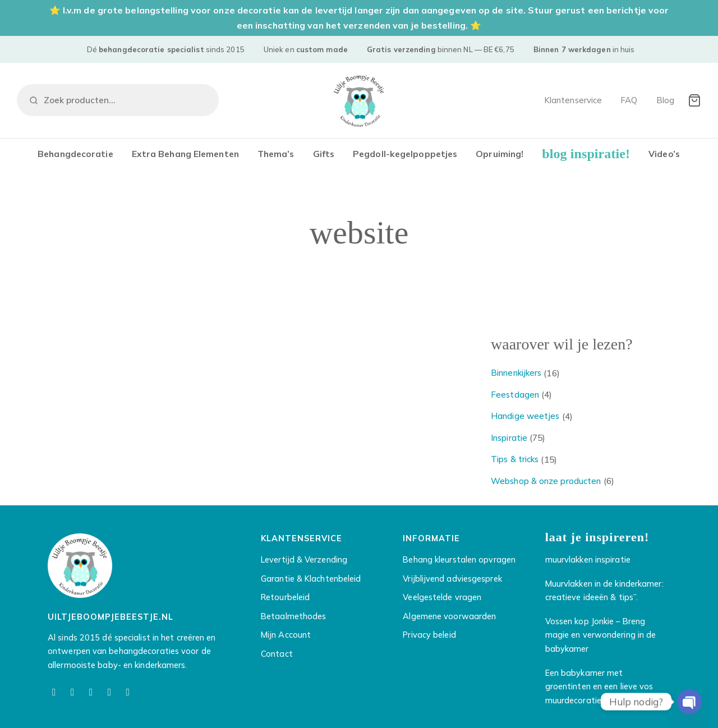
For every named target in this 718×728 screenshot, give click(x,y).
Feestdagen (515, 396)
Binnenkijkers (516, 374)
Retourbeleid (285, 599)
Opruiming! (500, 154)
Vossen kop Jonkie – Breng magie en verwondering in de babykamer (601, 637)
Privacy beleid (429, 637)
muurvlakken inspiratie (588, 562)
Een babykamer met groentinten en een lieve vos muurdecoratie (599, 688)
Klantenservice (573, 100)
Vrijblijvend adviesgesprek (452, 580)
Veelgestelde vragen (442, 599)
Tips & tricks (515, 461)
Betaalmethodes (293, 618)
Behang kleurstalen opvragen (459, 562)
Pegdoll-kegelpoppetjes (405, 154)
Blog (665, 100)
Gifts (324, 154)
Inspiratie (509, 439)
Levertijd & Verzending (304, 562)
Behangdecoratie (75, 154)
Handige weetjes (525, 418)
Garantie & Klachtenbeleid (311, 580)
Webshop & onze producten (546, 483)
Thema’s (276, 154)
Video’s (664, 154)
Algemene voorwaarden (449, 618)
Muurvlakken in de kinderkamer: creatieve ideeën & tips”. (604, 592)
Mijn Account (286, 637)
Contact (277, 655)
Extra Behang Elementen (185, 154)
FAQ (629, 100)
